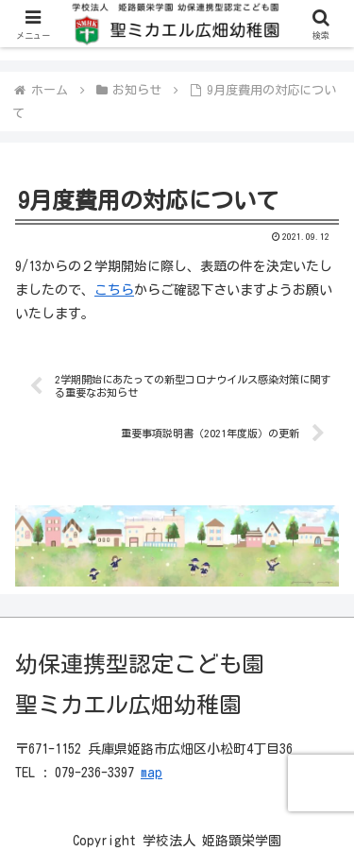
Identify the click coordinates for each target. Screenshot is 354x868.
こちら (114, 290)
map (152, 773)
